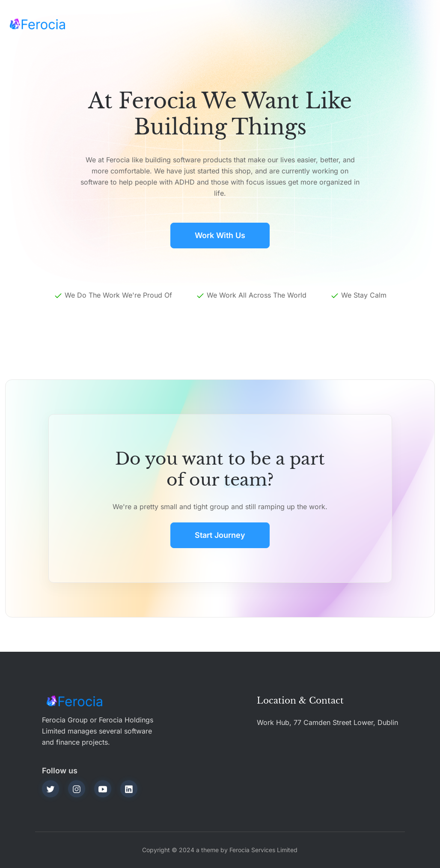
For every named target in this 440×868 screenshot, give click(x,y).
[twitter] (51, 789)
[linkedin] (129, 789)
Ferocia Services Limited (263, 850)
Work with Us (220, 235)
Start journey (220, 535)
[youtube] (103, 789)
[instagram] (77, 789)
